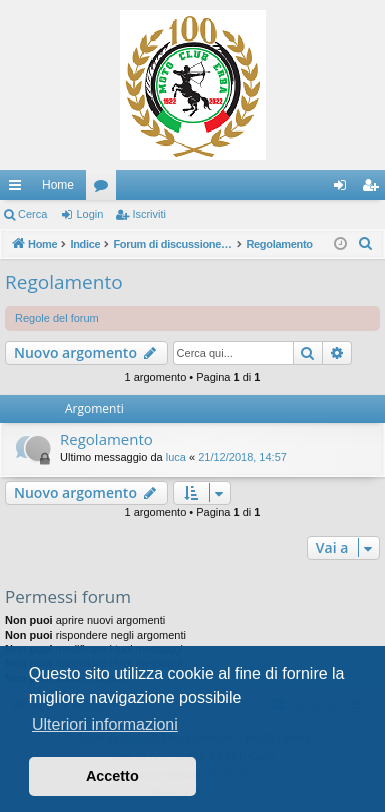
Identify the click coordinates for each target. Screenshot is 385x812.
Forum (105, 189)
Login (89, 214)
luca (176, 457)
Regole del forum (57, 318)
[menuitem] (366, 244)
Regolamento (64, 282)
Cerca (32, 214)
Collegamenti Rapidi (19, 189)
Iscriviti (149, 214)
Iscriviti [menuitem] (374, 189)
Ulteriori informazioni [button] (105, 724)
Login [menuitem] (344, 189)
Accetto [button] (112, 776)
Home (58, 185)
